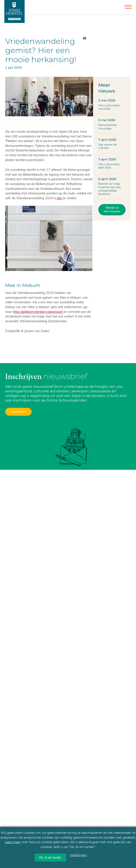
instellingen (78, 855)
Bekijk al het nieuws (112, 209)
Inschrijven (18, 412)
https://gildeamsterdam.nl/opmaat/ (38, 312)
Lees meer (13, 842)
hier (59, 198)
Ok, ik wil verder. (50, 858)
